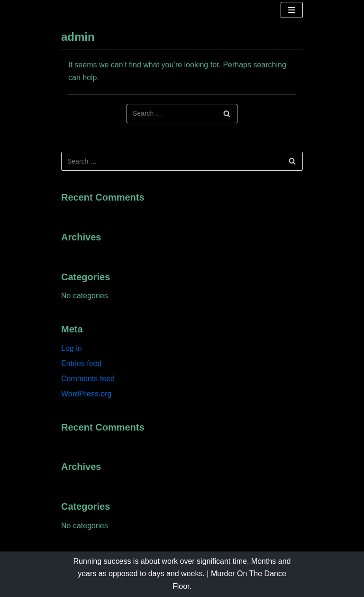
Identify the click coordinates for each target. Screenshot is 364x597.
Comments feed (88, 379)
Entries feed (81, 363)
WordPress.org (86, 394)
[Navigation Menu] (292, 10)
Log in (72, 348)
